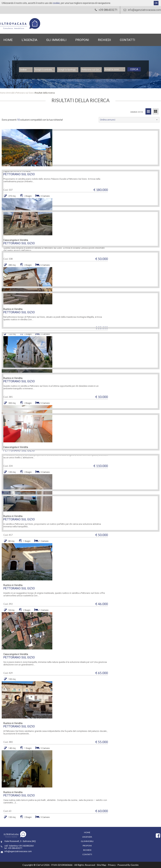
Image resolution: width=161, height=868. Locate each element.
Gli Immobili (56, 40)
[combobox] (44, 70)
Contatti (127, 40)
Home (8, 40)
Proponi (82, 40)
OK (156, 3)
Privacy (112, 865)
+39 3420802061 (26, 846)
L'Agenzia (29, 40)
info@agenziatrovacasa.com (142, 10)
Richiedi (104, 40)
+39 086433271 (15, 848)
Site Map (102, 865)
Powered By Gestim (128, 865)
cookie (56, 3)
